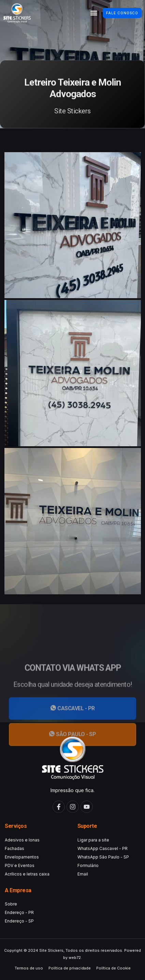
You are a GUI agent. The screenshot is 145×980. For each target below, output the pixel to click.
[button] (94, 13)
